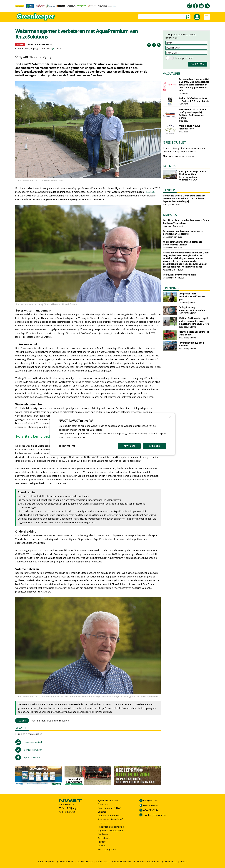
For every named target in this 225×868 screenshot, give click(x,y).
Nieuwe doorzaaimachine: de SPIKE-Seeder (194, 333)
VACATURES (172, 73)
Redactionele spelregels (111, 827)
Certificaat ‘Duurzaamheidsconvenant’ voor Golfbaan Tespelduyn (186, 222)
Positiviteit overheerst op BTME (180, 275)
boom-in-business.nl (148, 861)
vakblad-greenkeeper (155, 815)
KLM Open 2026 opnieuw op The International (193, 173)
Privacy (102, 842)
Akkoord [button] (155, 446)
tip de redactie (32, 757)
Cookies (102, 845)
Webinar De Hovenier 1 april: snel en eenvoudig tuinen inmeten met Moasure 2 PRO (194, 321)
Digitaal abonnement (109, 815)
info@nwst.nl (150, 800)
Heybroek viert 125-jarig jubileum (191, 344)
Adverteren (104, 838)
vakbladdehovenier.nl (123, 861)
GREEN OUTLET (174, 142)
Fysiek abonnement (108, 800)
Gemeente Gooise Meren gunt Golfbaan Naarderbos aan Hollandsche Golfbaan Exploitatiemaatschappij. (184, 198)
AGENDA (169, 166)
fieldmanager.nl (46, 861)
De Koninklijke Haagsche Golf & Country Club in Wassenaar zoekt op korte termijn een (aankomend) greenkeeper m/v (194, 85)
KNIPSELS (170, 215)
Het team (103, 823)
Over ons (103, 804)
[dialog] (112, 434)
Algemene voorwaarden (111, 830)
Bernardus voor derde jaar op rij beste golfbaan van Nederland (183, 232)
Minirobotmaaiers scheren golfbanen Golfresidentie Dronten (183, 243)
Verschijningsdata (107, 849)
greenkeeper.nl (65, 861)
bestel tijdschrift (33, 750)
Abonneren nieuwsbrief (110, 819)
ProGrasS (150, 192)
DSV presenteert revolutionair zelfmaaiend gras (192, 296)
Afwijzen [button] (129, 446)
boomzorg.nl (103, 861)
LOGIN (22, 721)
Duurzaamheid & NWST (110, 808)
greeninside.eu (169, 861)
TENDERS (170, 190)
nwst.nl (184, 861)
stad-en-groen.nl (84, 861)
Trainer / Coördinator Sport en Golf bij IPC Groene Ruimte (194, 100)
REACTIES (22, 728)
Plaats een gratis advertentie (179, 156)
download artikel (33, 742)
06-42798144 (151, 810)
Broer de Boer (22, 49)
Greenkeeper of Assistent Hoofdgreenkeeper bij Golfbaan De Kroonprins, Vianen (192, 114)
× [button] (170, 417)
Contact (102, 812)
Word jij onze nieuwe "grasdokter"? (189, 127)
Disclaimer (103, 834)
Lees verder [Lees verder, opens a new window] (79, 437)
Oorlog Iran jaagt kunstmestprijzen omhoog (193, 309)
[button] (67, 446)
